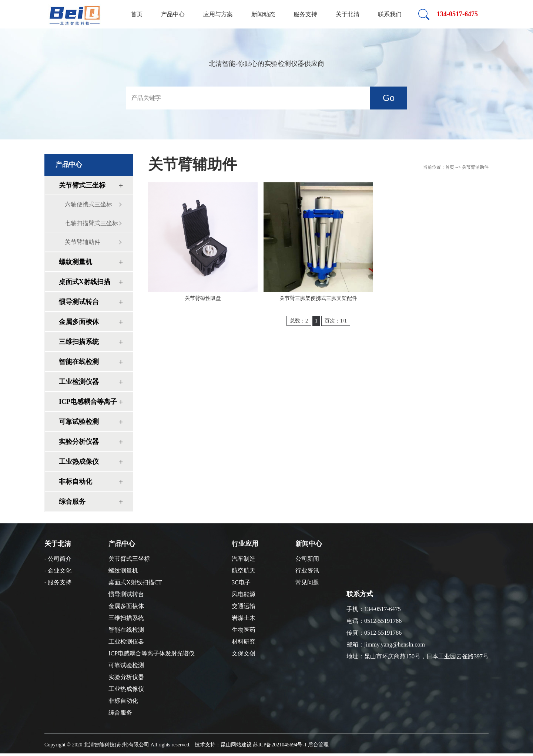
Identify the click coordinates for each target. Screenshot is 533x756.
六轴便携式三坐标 (88, 204)
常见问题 (307, 582)
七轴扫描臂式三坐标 (91, 223)
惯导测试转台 (79, 302)
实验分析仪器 (79, 442)
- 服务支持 (58, 582)
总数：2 (299, 321)
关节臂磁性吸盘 (203, 298)
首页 (137, 14)
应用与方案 (218, 14)
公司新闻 (307, 559)
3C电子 (241, 582)
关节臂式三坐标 (82, 185)
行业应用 (245, 544)
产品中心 (173, 14)
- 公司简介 (58, 559)
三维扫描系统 (79, 342)
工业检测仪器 (79, 382)
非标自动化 (76, 482)
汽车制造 (244, 559)
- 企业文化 (58, 571)
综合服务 (72, 502)
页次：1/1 (336, 321)
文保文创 (244, 653)
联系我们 (390, 14)
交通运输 (244, 606)
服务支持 (305, 14)
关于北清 (348, 14)
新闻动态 (263, 14)
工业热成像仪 (79, 462)
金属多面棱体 (79, 322)
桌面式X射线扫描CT (85, 285)
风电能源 (244, 594)
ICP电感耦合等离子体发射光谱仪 (88, 404)
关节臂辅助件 (83, 242)
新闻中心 (309, 544)
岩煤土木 (244, 618)
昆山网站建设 (236, 745)
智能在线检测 (79, 362)
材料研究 (244, 642)
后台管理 (318, 745)
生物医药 (244, 630)
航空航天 (244, 571)
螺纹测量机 (76, 262)
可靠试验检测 (79, 422)
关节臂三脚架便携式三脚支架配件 (318, 298)
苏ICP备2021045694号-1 (280, 745)
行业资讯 (307, 571)
